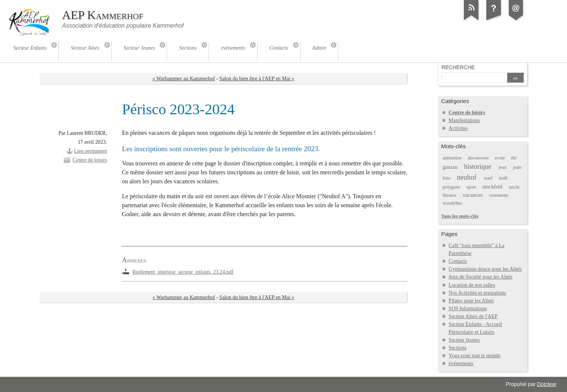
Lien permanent (90, 151)
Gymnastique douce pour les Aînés (485, 269)
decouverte (478, 158)
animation (452, 158)
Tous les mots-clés (460, 216)
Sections (457, 348)
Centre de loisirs (90, 160)
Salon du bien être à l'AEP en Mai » (257, 79)
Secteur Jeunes (464, 340)
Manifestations (464, 120)
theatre (449, 195)
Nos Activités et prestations (477, 293)
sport (471, 187)
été (514, 158)
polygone (451, 187)
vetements (499, 195)
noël (503, 178)
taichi (514, 187)
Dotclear (547, 384)
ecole (500, 158)
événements (461, 363)
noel (488, 178)
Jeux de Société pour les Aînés (480, 277)
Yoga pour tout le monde (474, 356)
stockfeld (492, 187)
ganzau (450, 167)
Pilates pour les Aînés (471, 301)
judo (517, 167)
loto (446, 178)
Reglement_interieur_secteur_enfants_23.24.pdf (183, 272)
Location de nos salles (472, 285)
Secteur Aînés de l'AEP (473, 316)
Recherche (458, 67)
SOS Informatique (468, 309)
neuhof (467, 177)
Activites (458, 128)
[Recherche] (474, 78)
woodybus (452, 203)
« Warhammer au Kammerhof (184, 79)
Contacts (458, 261)
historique (478, 167)
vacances (473, 195)
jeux (503, 167)
